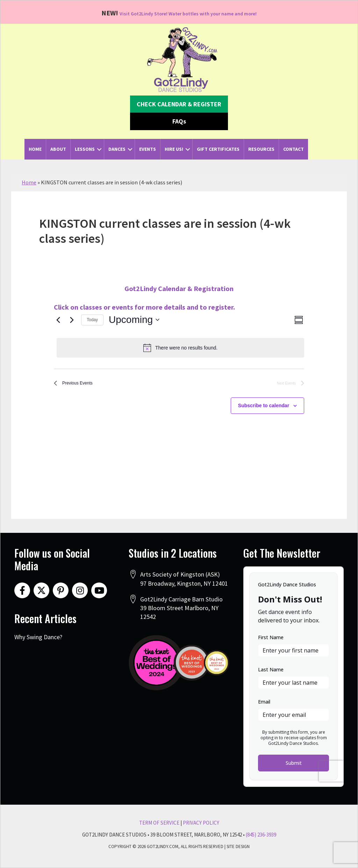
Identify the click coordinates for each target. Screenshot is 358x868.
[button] (179, 104)
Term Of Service (159, 823)
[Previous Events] (58, 320)
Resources (261, 149)
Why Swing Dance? (38, 637)
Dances (117, 149)
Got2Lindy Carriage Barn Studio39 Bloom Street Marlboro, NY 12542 (181, 608)
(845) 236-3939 (261, 835)
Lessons (85, 149)
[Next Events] (72, 320)
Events (148, 149)
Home (35, 149)
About (58, 149)
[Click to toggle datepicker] (134, 320)
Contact (293, 149)
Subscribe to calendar (264, 409)
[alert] (180, 348)
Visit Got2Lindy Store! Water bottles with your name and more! (188, 13)
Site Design (238, 846)
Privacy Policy (201, 823)
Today (92, 320)
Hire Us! (174, 149)
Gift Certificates (218, 149)
